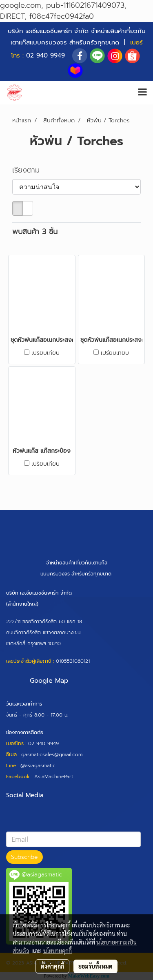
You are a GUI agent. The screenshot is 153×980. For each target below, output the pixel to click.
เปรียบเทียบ (45, 353)
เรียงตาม (30, 170)
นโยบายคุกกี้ (58, 951)
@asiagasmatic (38, 765)
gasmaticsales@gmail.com (52, 754)
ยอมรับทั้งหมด (95, 966)
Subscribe (24, 857)
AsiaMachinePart (54, 776)
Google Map (49, 681)
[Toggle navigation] (142, 93)
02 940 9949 (45, 55)
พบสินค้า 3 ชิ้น (35, 232)
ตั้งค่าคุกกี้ (52, 966)
